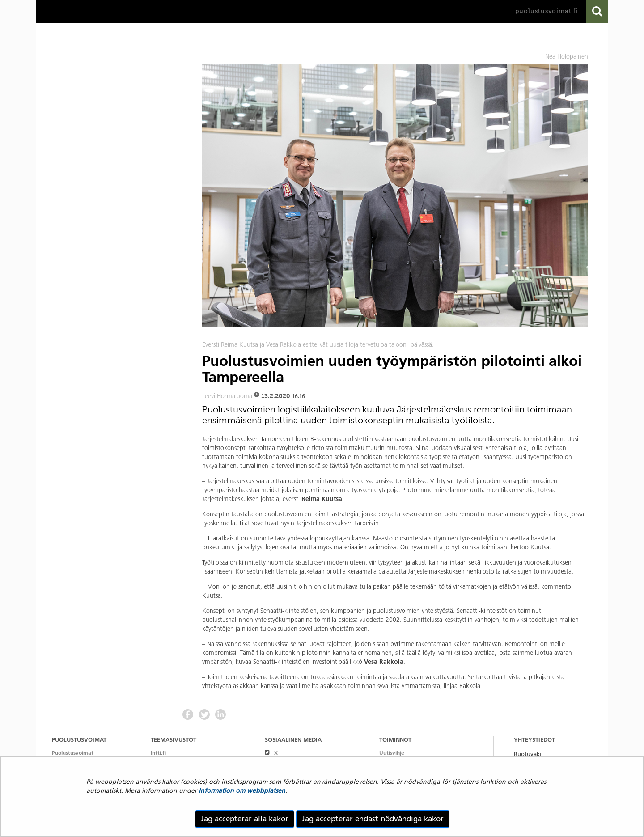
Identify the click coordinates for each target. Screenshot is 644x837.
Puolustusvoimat (73, 753)
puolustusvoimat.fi (547, 11)
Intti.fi (158, 753)
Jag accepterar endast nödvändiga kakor (373, 819)
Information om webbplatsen (242, 790)
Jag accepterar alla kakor (245, 819)
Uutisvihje (392, 753)
